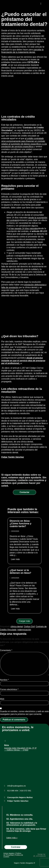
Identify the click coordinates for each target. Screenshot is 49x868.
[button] (41, 4)
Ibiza (7, 745)
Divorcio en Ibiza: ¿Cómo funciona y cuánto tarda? (21, 524)
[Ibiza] (5, 741)
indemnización (24, 630)
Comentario (6, 650)
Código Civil (35, 368)
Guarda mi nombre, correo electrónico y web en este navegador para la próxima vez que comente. (24, 713)
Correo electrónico (9, 689)
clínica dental (17, 627)
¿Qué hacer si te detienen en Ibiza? (20, 571)
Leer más (15, 559)
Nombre (4, 680)
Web (2, 699)
